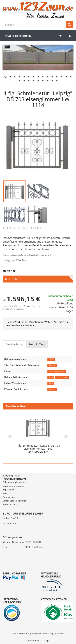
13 (61, 77)
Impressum (8, 490)
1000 (51, 377)
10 (47, 77)
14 (66, 77)
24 (57, 81)
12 (57, 77)
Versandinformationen (14, 486)
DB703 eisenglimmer (57, 371)
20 (38, 81)
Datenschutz (9, 497)
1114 (51, 383)
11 (52, 77)
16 (19, 81)
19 (33, 81)
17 (24, 81)
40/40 (51, 359)
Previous (10, 437)
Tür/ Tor (21, 260)
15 (71, 77)
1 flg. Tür (52, 365)
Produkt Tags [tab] (37, 344)
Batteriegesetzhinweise (14, 501)
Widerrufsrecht (10, 504)
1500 (58, 377)
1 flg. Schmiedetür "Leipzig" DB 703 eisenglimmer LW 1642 (38, 447)
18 (29, 81)
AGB (5, 493)
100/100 (52, 389)
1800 (66, 377)
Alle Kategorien (18, 36)
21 (43, 81)
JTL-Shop (44, 641)
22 (47, 81)
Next (66, 437)
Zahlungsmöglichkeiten (14, 482)
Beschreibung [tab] (14, 344)
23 (52, 81)
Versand (28, 306)
